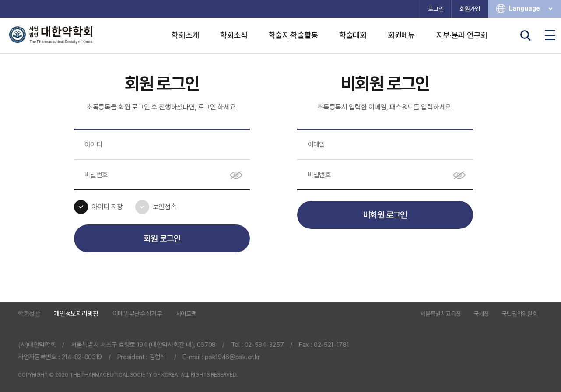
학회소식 (234, 35)
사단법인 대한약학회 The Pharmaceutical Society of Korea (51, 35)
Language (531, 9)
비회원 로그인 (385, 215)
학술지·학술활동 (293, 35)
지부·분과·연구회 (462, 35)
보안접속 (165, 207)
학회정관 (29, 314)
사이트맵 (186, 314)
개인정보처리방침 (76, 314)
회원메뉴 (401, 35)
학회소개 (185, 35)
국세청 (482, 314)
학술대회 (353, 35)
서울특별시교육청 (440, 314)
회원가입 (470, 9)
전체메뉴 (550, 35)
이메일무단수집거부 (137, 314)
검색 (526, 35)
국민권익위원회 (520, 314)
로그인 (436, 9)
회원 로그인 (162, 238)
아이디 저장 (107, 207)
